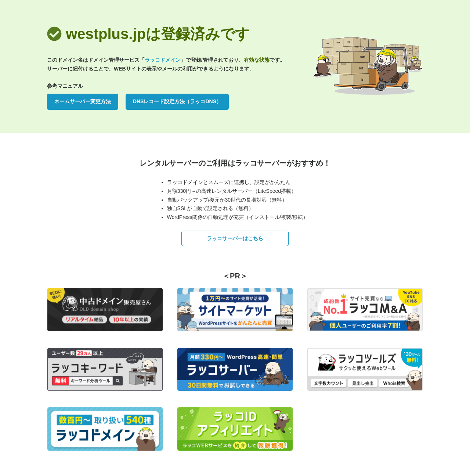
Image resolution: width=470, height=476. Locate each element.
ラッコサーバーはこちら (235, 238)
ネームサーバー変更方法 (83, 101)
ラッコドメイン (163, 60)
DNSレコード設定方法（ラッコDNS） (177, 101)
